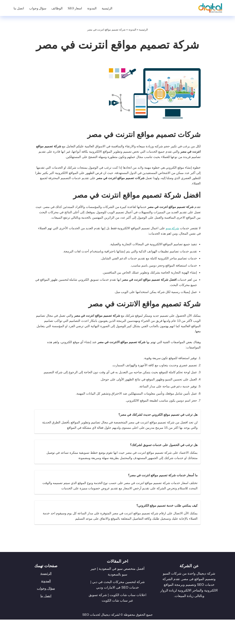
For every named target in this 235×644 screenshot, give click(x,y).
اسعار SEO (77, 8)
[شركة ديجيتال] (209, 8)
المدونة (94, 8)
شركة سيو (171, 238)
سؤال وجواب (38, 8)
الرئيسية (110, 8)
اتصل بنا (19, 8)
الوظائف (58, 8)
